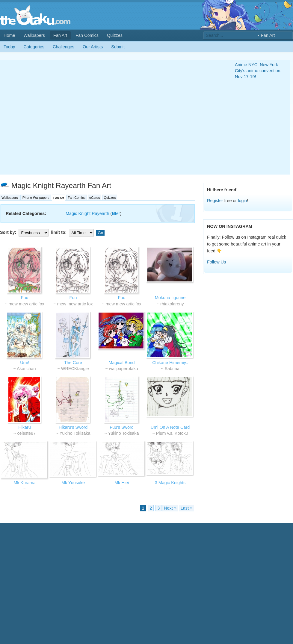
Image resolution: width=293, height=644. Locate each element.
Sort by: (25, 232)
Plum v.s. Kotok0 (172, 433)
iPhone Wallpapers (36, 198)
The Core (73, 363)
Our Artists (93, 47)
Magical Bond (121, 363)
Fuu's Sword (122, 427)
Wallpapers (34, 35)
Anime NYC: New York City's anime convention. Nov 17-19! (258, 71)
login (242, 201)
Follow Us (216, 262)
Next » (170, 508)
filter (116, 213)
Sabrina (172, 369)
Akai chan (26, 369)
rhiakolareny (172, 304)
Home (9, 35)
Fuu (25, 298)
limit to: (73, 232)
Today (9, 47)
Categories (34, 47)
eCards (95, 198)
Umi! (25, 363)
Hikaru (25, 427)
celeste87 (26, 433)
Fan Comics (87, 35)
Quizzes (115, 35)
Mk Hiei (122, 483)
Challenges (64, 47)
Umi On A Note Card (170, 427)
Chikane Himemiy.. (170, 363)
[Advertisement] (56, 117)
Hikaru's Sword (73, 427)
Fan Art (60, 35)
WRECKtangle (75, 369)
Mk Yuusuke (73, 483)
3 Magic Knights (170, 483)
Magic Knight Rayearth (87, 213)
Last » (186, 508)
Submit (118, 47)
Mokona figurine (170, 298)
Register (215, 201)
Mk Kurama (25, 483)
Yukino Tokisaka (75, 433)
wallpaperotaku (124, 369)
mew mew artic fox (27, 304)
